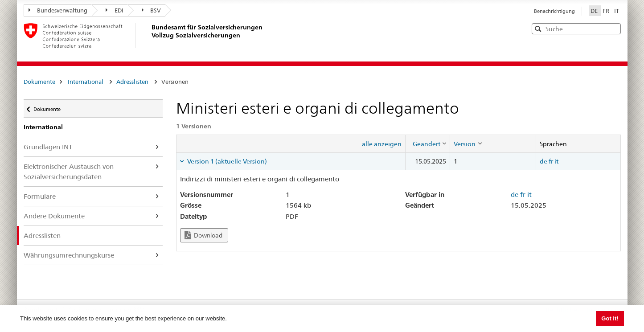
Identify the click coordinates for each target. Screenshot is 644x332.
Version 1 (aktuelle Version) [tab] (226, 161)
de (544, 161)
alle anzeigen (382, 144)
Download (203, 235)
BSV (152, 10)
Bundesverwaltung (58, 10)
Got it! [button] (610, 318)
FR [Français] (607, 11)
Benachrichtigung (554, 11)
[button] (613, 28)
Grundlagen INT (48, 147)
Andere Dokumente (54, 216)
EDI (115, 10)
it (556, 161)
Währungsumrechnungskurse (69, 255)
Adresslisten (132, 82)
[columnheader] (428, 143)
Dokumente (39, 82)
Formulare (40, 196)
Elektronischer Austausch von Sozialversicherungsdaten (69, 172)
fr (551, 161)
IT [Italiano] (617, 11)
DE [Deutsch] (595, 11)
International (86, 82)
